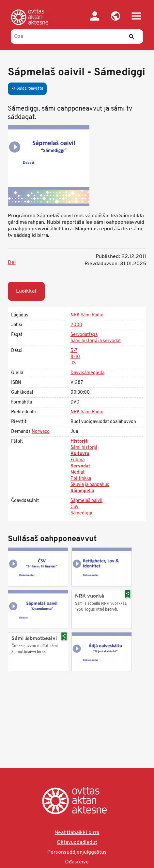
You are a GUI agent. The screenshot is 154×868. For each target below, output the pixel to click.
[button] (115, 16)
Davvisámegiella (87, 373)
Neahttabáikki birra (77, 833)
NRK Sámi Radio (87, 315)
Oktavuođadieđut (77, 843)
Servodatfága (84, 335)
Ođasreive (77, 862)
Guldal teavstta (27, 89)
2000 (76, 325)
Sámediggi (81, 513)
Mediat (77, 472)
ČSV (75, 507)
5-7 (74, 351)
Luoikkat (26, 291)
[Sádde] (131, 37)
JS (73, 363)
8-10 (75, 357)
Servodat (80, 466)
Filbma (77, 460)
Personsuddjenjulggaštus (77, 852)
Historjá (79, 442)
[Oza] (77, 37)
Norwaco (41, 432)
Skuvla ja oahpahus (90, 485)
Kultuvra (80, 454)
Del (12, 263)
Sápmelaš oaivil (86, 501)
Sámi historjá (84, 448)
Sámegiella (82, 491)
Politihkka (81, 479)
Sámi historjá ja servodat (96, 341)
